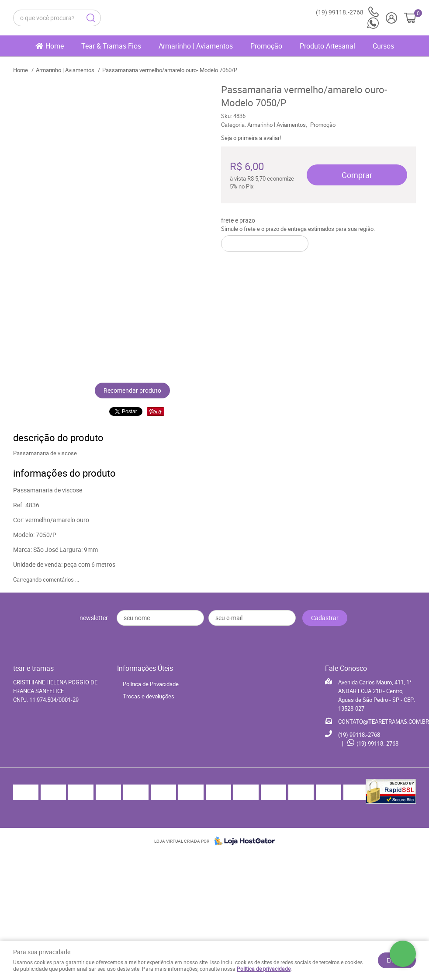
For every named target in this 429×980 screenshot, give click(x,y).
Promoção (266, 46)
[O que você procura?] (90, 18)
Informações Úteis (145, 668)
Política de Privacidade (151, 684)
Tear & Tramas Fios (111, 46)
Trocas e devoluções (149, 696)
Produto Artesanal (327, 46)
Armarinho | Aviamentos (196, 46)
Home (55, 46)
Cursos (383, 46)
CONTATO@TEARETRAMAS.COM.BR (384, 722)
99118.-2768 (347, 12)
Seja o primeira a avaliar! (251, 138)
